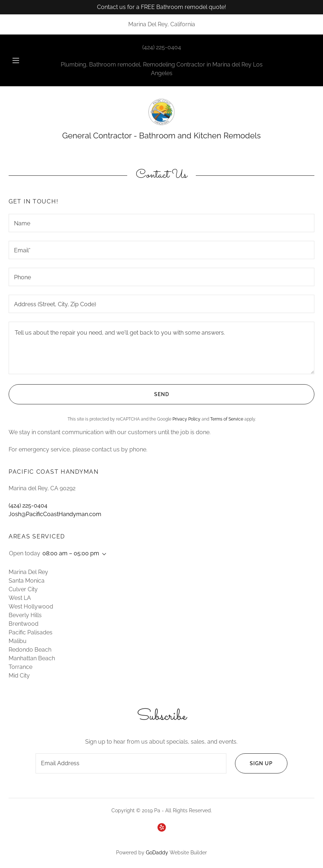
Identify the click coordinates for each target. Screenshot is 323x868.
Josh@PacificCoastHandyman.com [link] (55, 514)
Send (89, 394)
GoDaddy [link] (157, 853)
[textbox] (161, 223)
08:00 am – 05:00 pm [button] (71, 553)
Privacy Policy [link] (186, 419)
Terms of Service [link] (227, 419)
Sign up (254, 763)
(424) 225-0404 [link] (162, 47)
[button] (22, 60)
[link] (161, 112)
